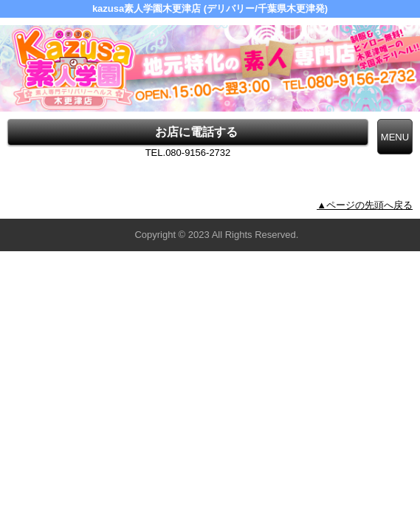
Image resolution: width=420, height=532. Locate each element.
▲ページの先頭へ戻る (365, 205)
